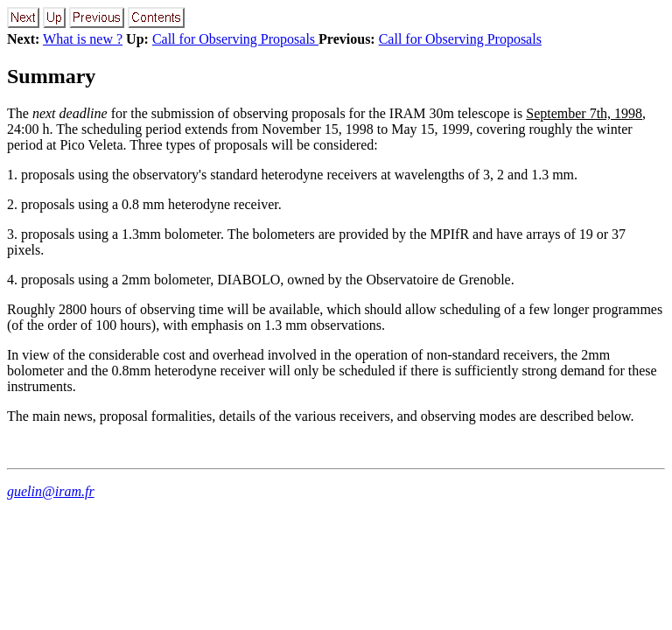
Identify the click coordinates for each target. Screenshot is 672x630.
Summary (51, 76)
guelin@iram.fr (51, 491)
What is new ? (83, 39)
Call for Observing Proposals (235, 39)
